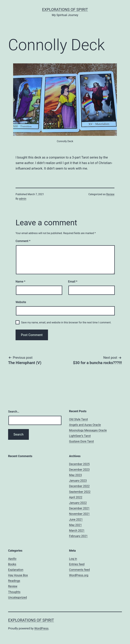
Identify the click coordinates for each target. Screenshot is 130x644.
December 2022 (79, 486)
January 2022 (78, 503)
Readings (14, 581)
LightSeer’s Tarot (80, 436)
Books (12, 564)
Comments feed (79, 570)
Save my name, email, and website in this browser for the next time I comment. (66, 322)
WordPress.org (79, 575)
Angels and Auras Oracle (85, 425)
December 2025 (79, 464)
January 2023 (78, 481)
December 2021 (79, 508)
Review (110, 194)
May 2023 (75, 475)
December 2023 (79, 470)
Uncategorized (18, 597)
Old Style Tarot (78, 419)
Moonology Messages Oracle (88, 430)
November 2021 (79, 514)
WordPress (41, 628)
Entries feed (77, 564)
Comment (23, 241)
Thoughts (14, 592)
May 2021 (75, 525)
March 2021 (77, 530)
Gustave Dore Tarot (81, 441)
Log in (73, 559)
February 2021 (78, 536)
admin (23, 199)
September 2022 (80, 492)
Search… (14, 411)
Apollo (12, 559)
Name (20, 281)
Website (21, 302)
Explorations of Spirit (65, 10)
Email (73, 281)
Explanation (16, 570)
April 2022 (76, 497)
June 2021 (76, 519)
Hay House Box (18, 575)
